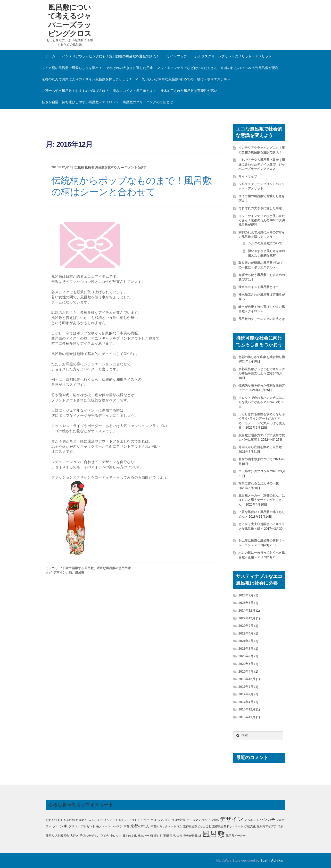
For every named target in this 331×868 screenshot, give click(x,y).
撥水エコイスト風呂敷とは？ (134, 91)
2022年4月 (246, 633)
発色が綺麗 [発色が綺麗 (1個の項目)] (190, 836)
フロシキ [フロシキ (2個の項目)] (60, 826)
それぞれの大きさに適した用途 (129, 68)
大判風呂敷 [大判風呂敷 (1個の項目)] (62, 836)
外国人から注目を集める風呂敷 (260, 447)
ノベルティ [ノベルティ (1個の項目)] (251, 820)
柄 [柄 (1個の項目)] (151, 836)
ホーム (50, 56)
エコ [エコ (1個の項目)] (147, 820)
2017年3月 (246, 687)
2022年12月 (247, 618)
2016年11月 (247, 717)
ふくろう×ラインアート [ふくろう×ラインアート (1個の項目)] (103, 820)
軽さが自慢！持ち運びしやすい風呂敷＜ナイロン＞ (80, 102)
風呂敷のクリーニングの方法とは (148, 102)
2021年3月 (246, 649)
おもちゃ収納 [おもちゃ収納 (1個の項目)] (66, 820)
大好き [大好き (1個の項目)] (74, 836)
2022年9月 (246, 626)
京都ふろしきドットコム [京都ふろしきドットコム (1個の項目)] (166, 826)
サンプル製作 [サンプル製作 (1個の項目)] (210, 820)
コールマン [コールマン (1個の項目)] (194, 820)
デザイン (60, 572)
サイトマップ (177, 56)
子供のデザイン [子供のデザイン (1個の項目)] (90, 836)
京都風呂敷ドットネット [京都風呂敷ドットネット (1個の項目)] (228, 826)
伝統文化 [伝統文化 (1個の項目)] (250, 826)
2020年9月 (246, 656)
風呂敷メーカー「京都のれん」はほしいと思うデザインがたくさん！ (262, 500)
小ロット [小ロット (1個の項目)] (116, 836)
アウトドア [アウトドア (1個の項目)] (136, 820)
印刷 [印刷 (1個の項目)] (280, 826)
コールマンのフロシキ (254, 471)
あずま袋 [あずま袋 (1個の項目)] (51, 820)
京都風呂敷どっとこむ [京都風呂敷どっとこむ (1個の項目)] (197, 826)
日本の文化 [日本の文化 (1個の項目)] (130, 836)
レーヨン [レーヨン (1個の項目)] (117, 826)
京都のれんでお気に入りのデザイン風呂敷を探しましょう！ (87, 79)
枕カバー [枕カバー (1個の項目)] (143, 836)
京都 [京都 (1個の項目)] (127, 826)
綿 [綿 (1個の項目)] (200, 836)
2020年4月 (246, 672)
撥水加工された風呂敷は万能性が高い (189, 91)
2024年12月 (247, 611)
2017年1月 (246, 702)
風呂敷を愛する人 (107, 167)
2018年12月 (247, 679)
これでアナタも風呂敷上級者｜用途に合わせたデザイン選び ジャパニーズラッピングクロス (262, 164)
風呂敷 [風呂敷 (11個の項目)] (214, 834)
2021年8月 (246, 641)
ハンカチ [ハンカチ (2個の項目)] (267, 819)
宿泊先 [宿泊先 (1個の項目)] (105, 836)
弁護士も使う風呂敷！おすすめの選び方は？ (75, 91)
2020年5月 (246, 664)
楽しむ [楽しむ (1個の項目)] (158, 836)
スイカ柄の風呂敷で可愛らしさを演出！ (72, 68)
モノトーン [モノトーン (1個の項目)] (103, 826)
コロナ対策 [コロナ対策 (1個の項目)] (179, 820)
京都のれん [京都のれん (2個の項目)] (140, 826)
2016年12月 (247, 709)
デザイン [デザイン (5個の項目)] (232, 819)
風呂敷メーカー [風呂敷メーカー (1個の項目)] (236, 836)
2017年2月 (246, 694)
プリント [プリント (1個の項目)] (74, 826)
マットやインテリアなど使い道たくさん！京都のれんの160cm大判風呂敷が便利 (218, 68)
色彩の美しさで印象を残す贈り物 (262, 357)
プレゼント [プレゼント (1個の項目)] (88, 826)
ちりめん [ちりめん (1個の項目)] (81, 820)
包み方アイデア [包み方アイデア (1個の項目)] (267, 826)
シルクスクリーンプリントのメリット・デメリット (233, 56)
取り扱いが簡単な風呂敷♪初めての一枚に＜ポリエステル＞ (186, 79)
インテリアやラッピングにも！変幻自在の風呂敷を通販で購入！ (111, 56)
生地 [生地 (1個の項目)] (173, 836)
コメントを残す (136, 167)
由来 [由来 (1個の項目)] (179, 836)
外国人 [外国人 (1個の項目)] (50, 836)
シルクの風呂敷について (265, 243)
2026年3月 (246, 595)
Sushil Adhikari (272, 860)
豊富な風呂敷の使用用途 (114, 568)
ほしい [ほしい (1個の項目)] (123, 820)
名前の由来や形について (255, 459)
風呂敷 (80, 572)
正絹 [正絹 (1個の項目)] (166, 836)
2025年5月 (246, 603)
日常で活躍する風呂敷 (78, 568)
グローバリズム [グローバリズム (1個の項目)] (160, 820)
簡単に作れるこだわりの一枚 (259, 483)
